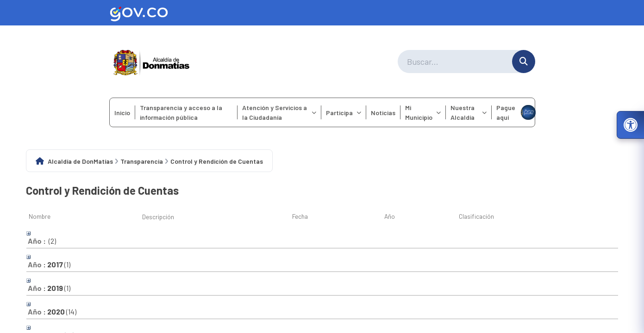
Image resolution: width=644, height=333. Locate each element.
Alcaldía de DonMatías (80, 161)
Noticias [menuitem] (383, 113)
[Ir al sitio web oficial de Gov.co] (322, 13)
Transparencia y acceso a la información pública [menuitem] (181, 112)
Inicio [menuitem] (122, 113)
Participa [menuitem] (344, 113)
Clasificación (476, 216)
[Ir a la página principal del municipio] (152, 62)
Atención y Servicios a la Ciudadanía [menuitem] (279, 112)
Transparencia (142, 161)
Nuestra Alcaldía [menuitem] (469, 112)
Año (390, 216)
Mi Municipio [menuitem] (423, 112)
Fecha (300, 216)
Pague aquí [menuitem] (516, 112)
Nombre (40, 216)
